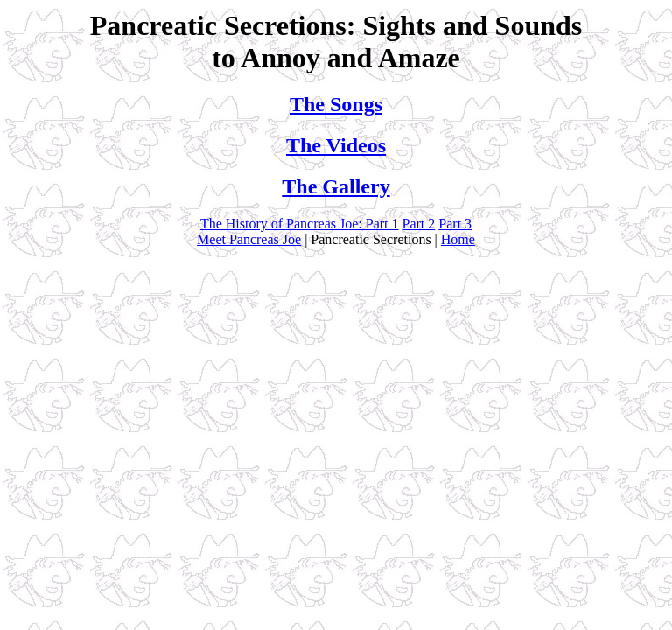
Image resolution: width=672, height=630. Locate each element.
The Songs (336, 104)
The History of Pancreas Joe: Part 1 (300, 224)
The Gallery (336, 186)
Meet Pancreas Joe (249, 239)
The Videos (336, 145)
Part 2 (419, 224)
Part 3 (455, 224)
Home (458, 239)
